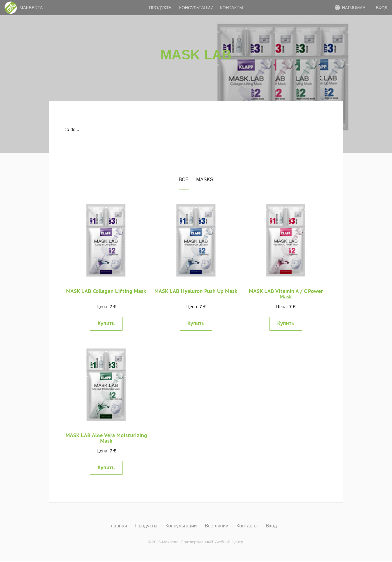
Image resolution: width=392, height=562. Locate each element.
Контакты (232, 8)
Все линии (217, 526)
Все (184, 180)
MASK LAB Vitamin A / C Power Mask (286, 294)
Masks (205, 180)
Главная (118, 526)
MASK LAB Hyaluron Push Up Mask (196, 291)
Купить (106, 323)
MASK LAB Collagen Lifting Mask (106, 291)
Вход (271, 526)
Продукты (161, 8)
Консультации (196, 8)
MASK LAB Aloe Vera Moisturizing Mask (106, 438)
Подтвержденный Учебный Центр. (212, 542)
